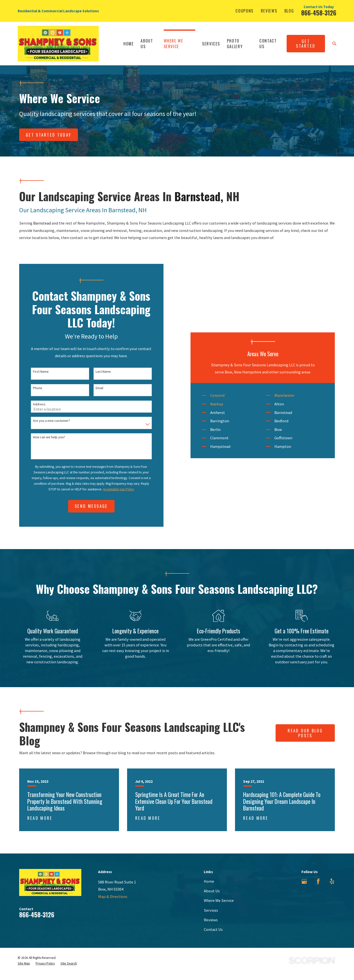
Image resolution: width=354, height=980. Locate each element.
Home (209, 888)
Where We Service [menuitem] (174, 43)
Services (211, 917)
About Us (212, 898)
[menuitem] (24, 970)
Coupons (244, 11)
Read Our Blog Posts (305, 740)
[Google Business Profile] (304, 888)
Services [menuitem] (211, 44)
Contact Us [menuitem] (268, 43)
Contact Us (213, 936)
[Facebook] (318, 888)
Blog (289, 11)
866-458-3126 (319, 13)
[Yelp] (332, 888)
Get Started (306, 44)
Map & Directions (113, 903)
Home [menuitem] (129, 44)
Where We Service (219, 907)
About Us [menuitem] (147, 43)
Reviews (269, 11)
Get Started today (49, 135)
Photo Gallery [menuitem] (235, 43)
